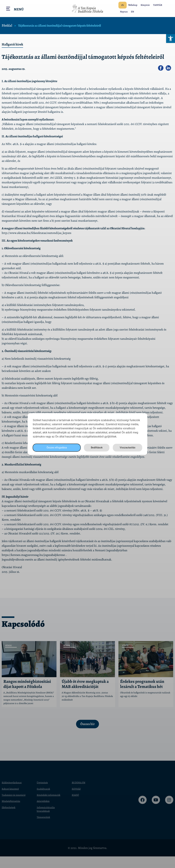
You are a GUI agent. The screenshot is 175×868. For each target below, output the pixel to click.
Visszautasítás (127, 448)
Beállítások (96, 448)
